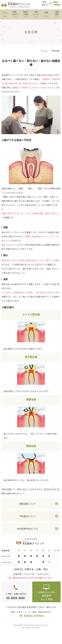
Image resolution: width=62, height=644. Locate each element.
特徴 (46, 14)
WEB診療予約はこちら (28, 529)
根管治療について (28, 504)
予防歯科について (28, 516)
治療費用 (57, 14)
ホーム (5, 14)
